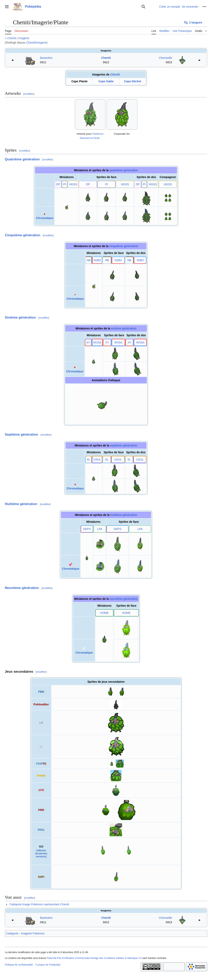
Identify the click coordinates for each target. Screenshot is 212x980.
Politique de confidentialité (19, 965)
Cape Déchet (133, 81)
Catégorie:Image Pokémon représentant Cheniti (39, 904)
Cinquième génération (23, 235)
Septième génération (21, 434)
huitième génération (124, 515)
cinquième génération (124, 246)
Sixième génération (20, 317)
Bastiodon (46, 58)
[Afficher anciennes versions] (41, 853)
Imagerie (24, 38)
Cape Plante (79, 81)
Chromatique (45, 218)
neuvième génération (124, 599)
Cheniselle (165, 58)
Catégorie (12, 933)
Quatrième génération (22, 159)
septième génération (124, 445)
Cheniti (12, 38)
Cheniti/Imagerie (36, 43)
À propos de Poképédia (48, 965)
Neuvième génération (22, 588)
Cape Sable (106, 81)
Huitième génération (21, 504)
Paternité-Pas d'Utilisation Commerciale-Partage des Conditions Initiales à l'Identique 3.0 (94, 958)
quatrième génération (124, 170)
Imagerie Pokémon (33, 933)
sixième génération (124, 328)
